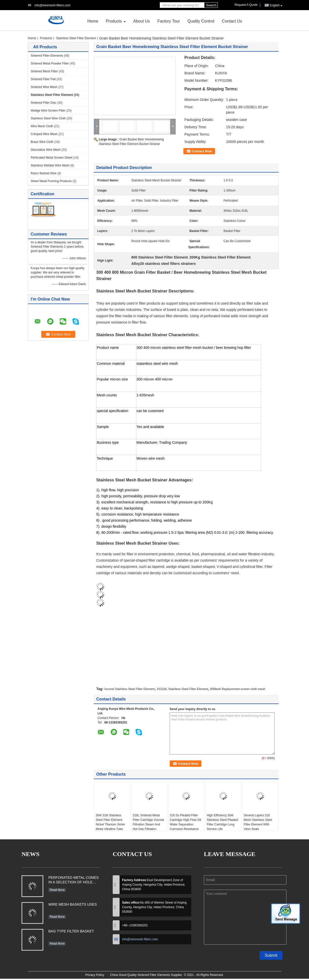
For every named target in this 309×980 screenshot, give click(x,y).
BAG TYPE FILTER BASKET (71, 931)
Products (114, 21)
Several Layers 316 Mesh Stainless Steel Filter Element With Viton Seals (258, 822)
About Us (142, 21)
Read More (57, 890)
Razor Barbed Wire (44, 173)
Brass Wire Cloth (42, 142)
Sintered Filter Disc (43, 103)
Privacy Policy (95, 975)
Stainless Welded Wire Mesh (50, 165)
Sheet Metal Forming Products (51, 181)
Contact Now (202, 151)
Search (211, 5)
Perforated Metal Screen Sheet (52, 158)
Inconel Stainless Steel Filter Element (130, 689)
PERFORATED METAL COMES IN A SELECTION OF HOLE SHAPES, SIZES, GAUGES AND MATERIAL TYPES (74, 880)
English (276, 5)
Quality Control (201, 21)
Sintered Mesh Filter (44, 71)
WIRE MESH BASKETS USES (73, 904)
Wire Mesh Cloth (42, 126)
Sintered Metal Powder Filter (50, 63)
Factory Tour (169, 21)
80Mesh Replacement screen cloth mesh (238, 689)
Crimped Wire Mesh (44, 134)
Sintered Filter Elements (47, 56)
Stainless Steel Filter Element (76, 38)
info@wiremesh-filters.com (52, 5)
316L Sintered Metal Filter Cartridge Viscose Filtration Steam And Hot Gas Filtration (149, 822)
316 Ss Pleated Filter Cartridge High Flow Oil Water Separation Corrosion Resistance (185, 822)
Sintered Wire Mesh (44, 87)
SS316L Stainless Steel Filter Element (182, 689)
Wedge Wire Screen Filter (48, 111)
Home (93, 21)
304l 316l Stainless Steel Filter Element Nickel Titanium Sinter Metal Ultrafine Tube (110, 822)
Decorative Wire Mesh (46, 150)
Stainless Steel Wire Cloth (48, 118)
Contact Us (232, 21)
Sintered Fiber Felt (43, 79)
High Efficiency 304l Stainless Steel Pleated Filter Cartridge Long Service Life (222, 822)
